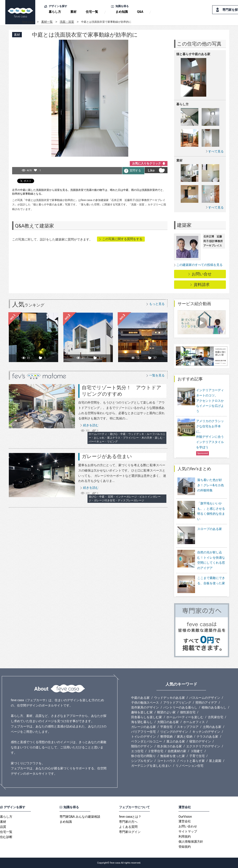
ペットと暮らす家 (192, 761)
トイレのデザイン (143, 736)
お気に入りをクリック (147, 163)
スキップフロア (188, 727)
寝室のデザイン (200, 741)
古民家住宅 (216, 717)
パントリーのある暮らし (180, 707)
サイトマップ (188, 831)
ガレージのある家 (143, 727)
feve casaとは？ (130, 817)
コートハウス (166, 761)
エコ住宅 (137, 751)
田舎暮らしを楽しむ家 (147, 717)
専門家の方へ (128, 822)
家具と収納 (185, 736)
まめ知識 (122, 12)
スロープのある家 (200, 536)
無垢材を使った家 (173, 756)
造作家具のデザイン (145, 707)
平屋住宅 (166, 727)
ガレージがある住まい (107, 456)
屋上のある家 (176, 741)
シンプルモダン (142, 761)
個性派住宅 (188, 712)
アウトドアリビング (177, 703)
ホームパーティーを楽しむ (185, 717)
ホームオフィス (194, 722)
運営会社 (185, 821)
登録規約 (185, 847)
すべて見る (216, 151)
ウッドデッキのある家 (169, 698)
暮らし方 (55, 12)
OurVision (185, 817)
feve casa (28, 22)
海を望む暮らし (142, 722)
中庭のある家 (140, 698)
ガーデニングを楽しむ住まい (151, 766)
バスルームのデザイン (205, 698)
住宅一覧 (92, 12)
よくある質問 (128, 827)
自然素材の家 (177, 751)
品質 (3, 827)
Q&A (140, 12)
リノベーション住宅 (190, 766)
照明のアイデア (206, 703)
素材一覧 (47, 22)
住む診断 (6, 837)
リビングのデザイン (174, 732)
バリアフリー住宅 (143, 732)
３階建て (197, 751)
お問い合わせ (188, 826)
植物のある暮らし (214, 707)
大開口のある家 (168, 722)
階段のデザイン (142, 746)
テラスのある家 (207, 736)
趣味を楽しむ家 (142, 712)
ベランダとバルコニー (147, 741)
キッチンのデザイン (206, 732)
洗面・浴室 (67, 22)
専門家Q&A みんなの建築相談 (80, 817)
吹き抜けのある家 (169, 746)
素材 (73, 12)
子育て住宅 (197, 756)
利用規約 (185, 836)
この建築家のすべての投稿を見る (199, 265)
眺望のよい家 (166, 712)
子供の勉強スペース (145, 703)
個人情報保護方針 (191, 842)
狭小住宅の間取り (143, 756)
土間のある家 (212, 727)
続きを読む (91, 425)
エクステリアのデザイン (203, 746)
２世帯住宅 (156, 751)
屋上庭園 (215, 761)
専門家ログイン (130, 832)
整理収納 (166, 736)
